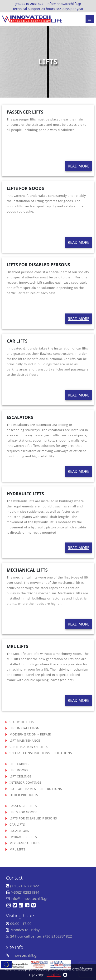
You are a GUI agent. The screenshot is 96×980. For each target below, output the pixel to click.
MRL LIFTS (17, 849)
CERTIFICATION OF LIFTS (29, 747)
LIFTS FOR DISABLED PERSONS (33, 818)
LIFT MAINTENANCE (25, 740)
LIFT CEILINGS (21, 776)
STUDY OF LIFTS (22, 722)
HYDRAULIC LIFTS (23, 837)
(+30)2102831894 (25, 892)
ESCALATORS (19, 831)
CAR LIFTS (17, 824)
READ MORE (79, 166)
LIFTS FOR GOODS (24, 812)
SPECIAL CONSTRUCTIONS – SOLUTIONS (41, 753)
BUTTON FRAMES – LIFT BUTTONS (36, 789)
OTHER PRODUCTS (24, 795)
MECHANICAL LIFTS (25, 843)
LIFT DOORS (19, 770)
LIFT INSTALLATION (24, 728)
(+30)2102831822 (25, 886)
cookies (54, 975)
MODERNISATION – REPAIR (30, 734)
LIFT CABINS (19, 764)
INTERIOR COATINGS (26, 782)
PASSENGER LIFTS (23, 806)
